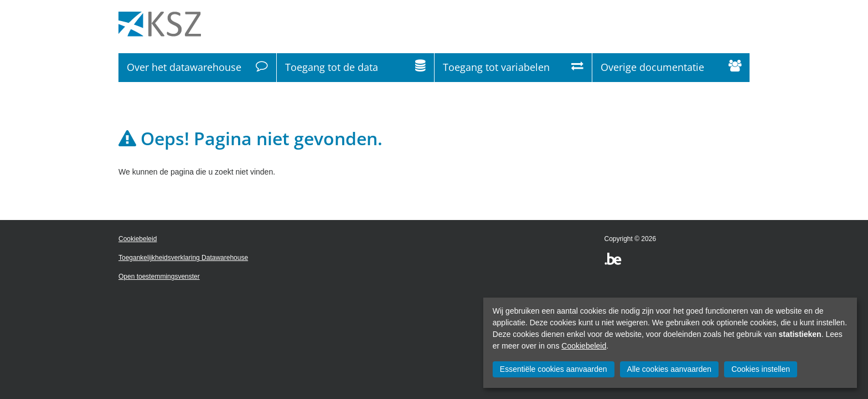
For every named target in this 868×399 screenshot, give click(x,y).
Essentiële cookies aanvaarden (554, 369)
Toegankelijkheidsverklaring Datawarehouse (183, 258)
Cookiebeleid (584, 346)
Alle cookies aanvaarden (670, 369)
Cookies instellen (761, 369)
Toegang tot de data (355, 67)
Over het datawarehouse (197, 67)
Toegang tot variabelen (513, 67)
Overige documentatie (671, 67)
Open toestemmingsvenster (159, 277)
